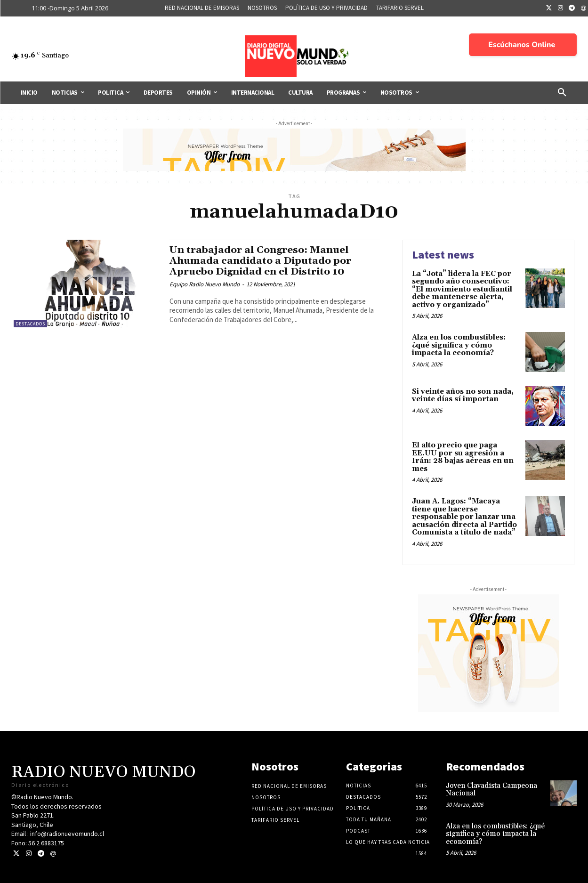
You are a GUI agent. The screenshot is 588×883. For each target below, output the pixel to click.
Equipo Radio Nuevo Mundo (205, 284)
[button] (562, 93)
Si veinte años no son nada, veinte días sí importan (463, 396)
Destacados (30, 324)
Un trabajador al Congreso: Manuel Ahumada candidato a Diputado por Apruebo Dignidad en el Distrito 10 (261, 261)
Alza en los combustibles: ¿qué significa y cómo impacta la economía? (459, 345)
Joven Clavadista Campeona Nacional (491, 790)
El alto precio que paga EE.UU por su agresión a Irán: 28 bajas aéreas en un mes (463, 457)
